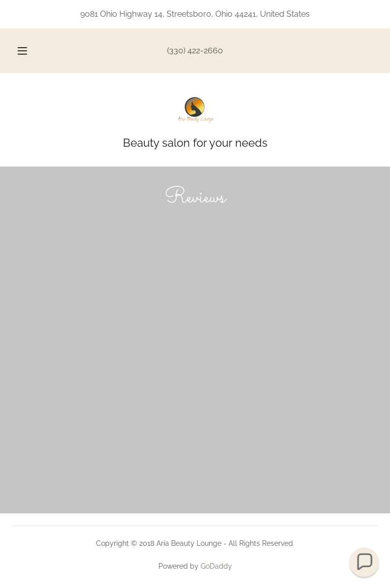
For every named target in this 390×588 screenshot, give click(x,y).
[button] (28, 51)
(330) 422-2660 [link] (195, 51)
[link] (195, 110)
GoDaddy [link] (216, 566)
